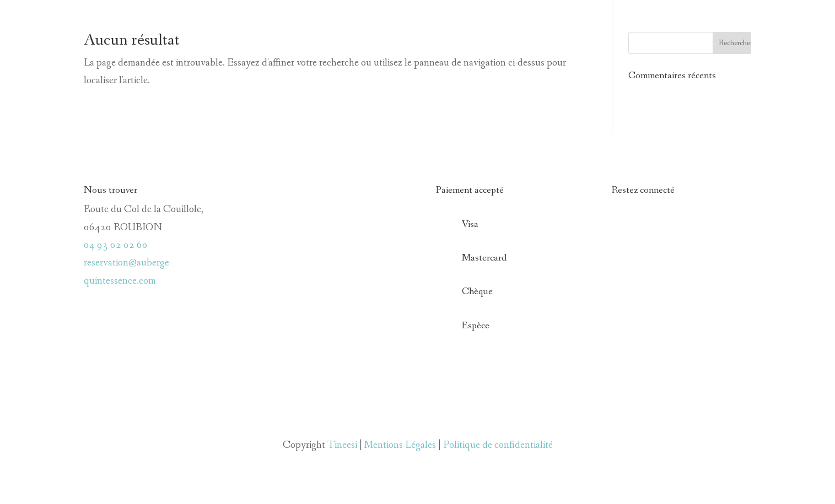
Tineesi (342, 445)
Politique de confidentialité (498, 445)
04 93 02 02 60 (116, 245)
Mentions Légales (400, 445)
